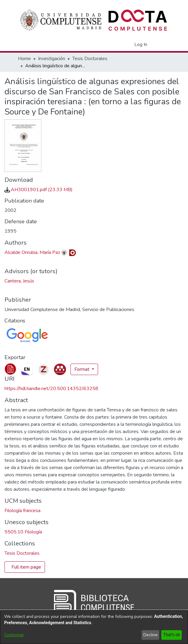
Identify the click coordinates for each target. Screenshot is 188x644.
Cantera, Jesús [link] (19, 281)
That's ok (171, 635)
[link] (39, 190)
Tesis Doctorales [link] (90, 59)
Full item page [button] (26, 567)
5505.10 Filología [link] (23, 532)
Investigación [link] (52, 59)
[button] (119, 44)
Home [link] (24, 59)
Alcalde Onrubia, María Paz (32, 252)
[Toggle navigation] (162, 44)
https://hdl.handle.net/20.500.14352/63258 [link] (51, 389)
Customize (14, 635)
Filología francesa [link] (22, 511)
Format (82, 369)
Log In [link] (141, 44)
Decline (149, 635)
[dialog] (94, 627)
